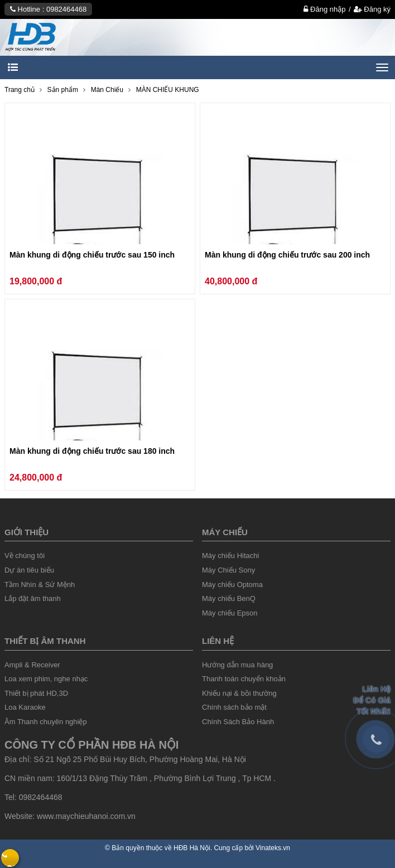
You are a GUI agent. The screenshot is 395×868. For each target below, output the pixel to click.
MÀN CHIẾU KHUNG (168, 90)
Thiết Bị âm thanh (45, 641)
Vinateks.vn (273, 848)
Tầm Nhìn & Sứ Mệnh (40, 585)
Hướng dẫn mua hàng (237, 665)
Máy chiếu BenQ (229, 598)
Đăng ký (372, 9)
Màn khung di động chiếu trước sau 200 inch (287, 255)
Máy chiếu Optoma (232, 585)
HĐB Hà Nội (192, 848)
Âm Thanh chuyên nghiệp (46, 722)
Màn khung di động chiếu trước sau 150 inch (92, 255)
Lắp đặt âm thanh (33, 598)
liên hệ (218, 641)
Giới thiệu (27, 532)
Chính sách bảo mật (234, 707)
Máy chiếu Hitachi (230, 556)
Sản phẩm (63, 90)
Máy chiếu (225, 532)
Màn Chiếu (107, 90)
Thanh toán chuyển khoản (244, 679)
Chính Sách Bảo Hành (238, 722)
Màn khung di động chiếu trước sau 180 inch (92, 451)
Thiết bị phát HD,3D (36, 693)
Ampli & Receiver (32, 665)
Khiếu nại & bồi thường (239, 693)
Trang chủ (20, 90)
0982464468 (66, 9)
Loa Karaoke (25, 707)
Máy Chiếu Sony (228, 570)
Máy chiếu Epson (230, 613)
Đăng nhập (324, 9)
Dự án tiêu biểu (29, 570)
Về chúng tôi (25, 556)
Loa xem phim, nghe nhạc (46, 679)
